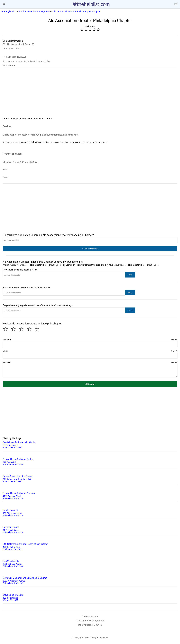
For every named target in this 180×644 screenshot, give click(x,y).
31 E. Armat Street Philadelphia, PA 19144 (90, 529)
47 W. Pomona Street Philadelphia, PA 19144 (90, 495)
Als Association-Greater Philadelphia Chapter (77, 11)
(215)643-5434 (14, 57)
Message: (90, 362)
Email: (90, 351)
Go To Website (9, 65)
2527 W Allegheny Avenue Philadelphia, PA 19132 (90, 580)
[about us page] (176, 4)
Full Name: (90, 339)
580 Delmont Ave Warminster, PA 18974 (90, 445)
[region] (90, 94)
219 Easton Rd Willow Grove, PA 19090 (90, 462)
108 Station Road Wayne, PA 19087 (90, 597)
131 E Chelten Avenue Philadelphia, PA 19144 (90, 512)
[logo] (90, 5)
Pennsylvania (8, 11)
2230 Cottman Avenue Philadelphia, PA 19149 (90, 563)
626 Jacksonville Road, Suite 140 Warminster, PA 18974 (90, 478)
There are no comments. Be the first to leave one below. (27, 61)
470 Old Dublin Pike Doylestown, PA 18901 (90, 546)
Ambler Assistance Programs (34, 11)
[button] (90, 248)
